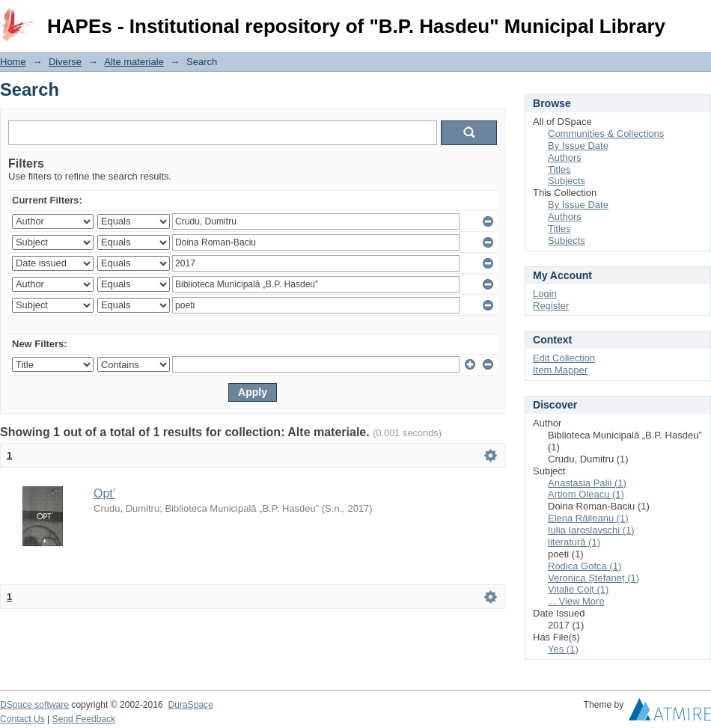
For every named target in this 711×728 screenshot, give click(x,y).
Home (13, 62)
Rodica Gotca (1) (585, 566)
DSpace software (34, 705)
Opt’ (104, 493)
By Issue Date (578, 146)
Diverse (65, 62)
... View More (576, 601)
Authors (565, 157)
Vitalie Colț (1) (578, 589)
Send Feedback (84, 719)
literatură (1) (574, 542)
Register (551, 306)
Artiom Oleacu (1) (586, 494)
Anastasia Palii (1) (587, 483)
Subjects (567, 181)
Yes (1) (563, 649)
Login (699, 18)
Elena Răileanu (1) (588, 518)
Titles (559, 169)
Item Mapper (560, 370)
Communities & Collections (606, 134)
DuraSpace (190, 705)
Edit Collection (564, 358)
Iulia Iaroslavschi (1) (591, 530)
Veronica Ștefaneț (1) (593, 578)
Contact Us (22, 719)
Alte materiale (134, 62)
